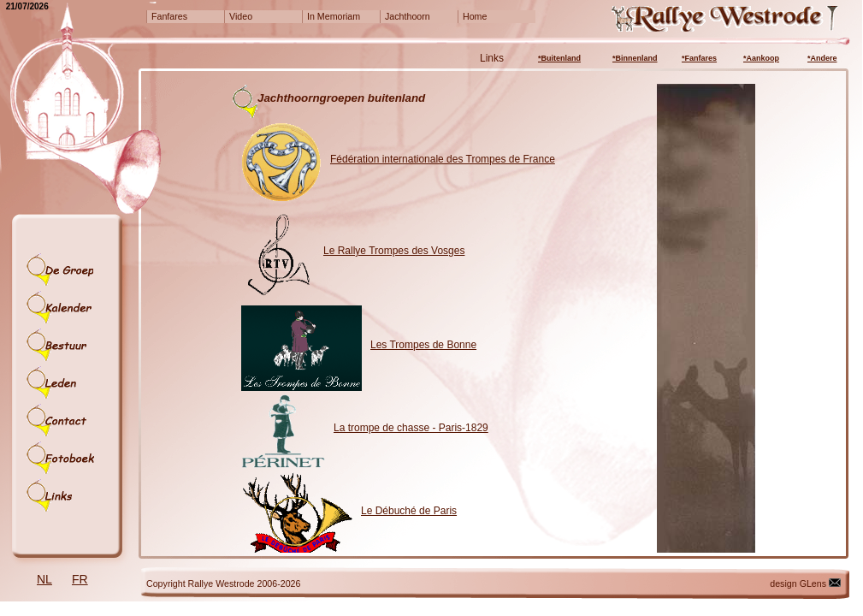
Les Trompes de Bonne (423, 345)
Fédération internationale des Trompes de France (443, 159)
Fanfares (169, 16)
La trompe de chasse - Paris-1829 (411, 428)
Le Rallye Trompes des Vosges (394, 251)
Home (475, 16)
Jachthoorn (408, 16)
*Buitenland (559, 58)
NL (44, 579)
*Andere (822, 58)
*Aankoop (761, 58)
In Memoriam (334, 16)
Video (241, 16)
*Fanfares (699, 58)
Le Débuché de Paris (409, 511)
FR (80, 579)
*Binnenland (635, 58)
